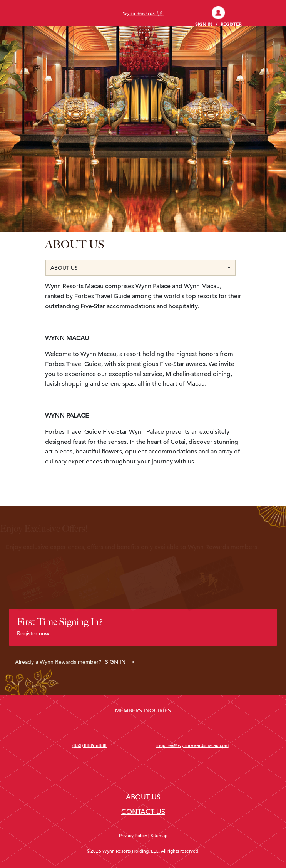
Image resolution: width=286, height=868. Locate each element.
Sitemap (159, 835)
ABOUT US (143, 797)
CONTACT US (143, 812)
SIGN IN (115, 662)
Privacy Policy (133, 835)
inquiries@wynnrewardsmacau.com (192, 745)
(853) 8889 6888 (89, 745)
